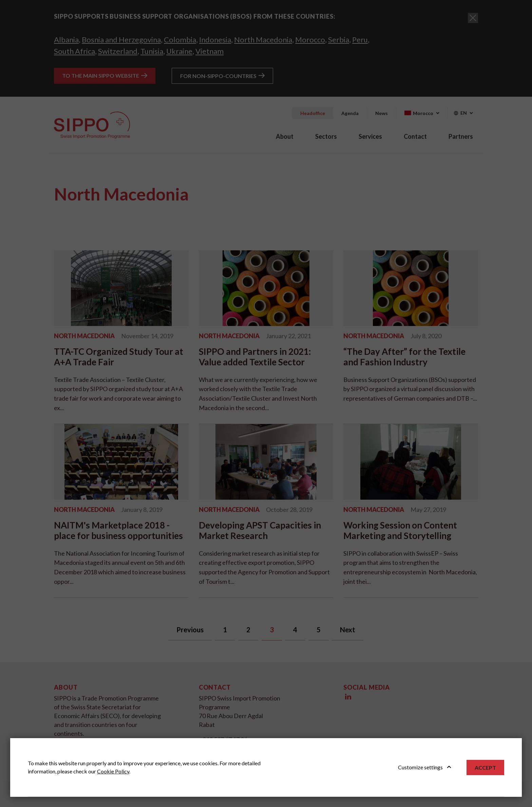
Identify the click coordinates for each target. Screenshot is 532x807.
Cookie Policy (113, 771)
